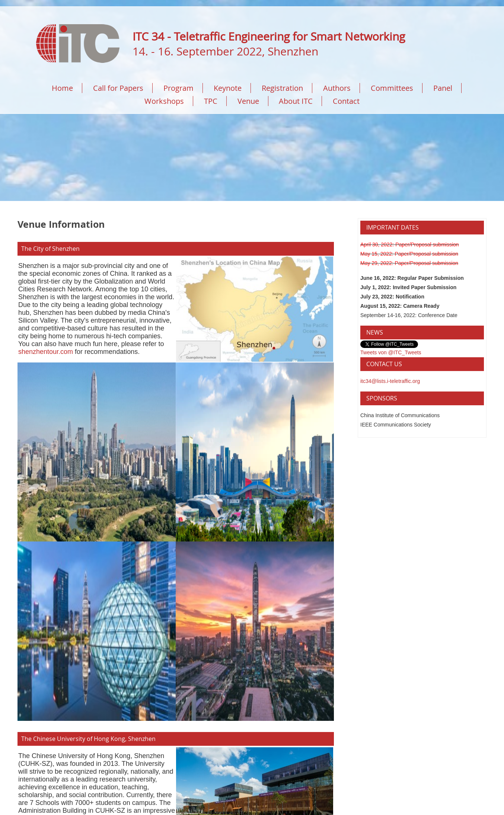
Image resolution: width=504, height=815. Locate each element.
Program (178, 88)
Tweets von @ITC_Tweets (391, 352)
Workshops (164, 101)
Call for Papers (118, 88)
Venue (248, 101)
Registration (282, 88)
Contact (346, 101)
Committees (392, 88)
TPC (211, 101)
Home (62, 88)
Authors (337, 88)
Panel (443, 88)
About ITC (296, 101)
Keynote (228, 88)
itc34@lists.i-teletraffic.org (390, 381)
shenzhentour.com (46, 352)
